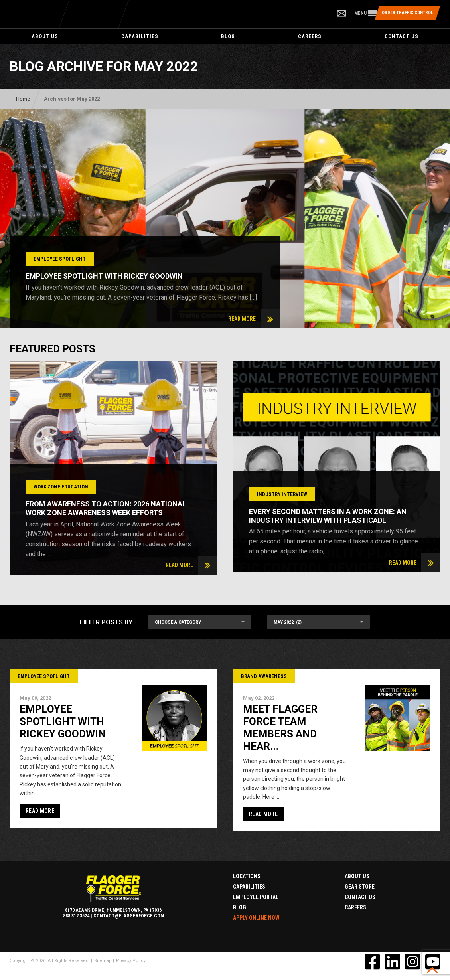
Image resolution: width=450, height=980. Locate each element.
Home (23, 99)
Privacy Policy (131, 961)
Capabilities (140, 36)
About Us (45, 36)
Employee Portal (256, 897)
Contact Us (402, 36)
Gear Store (360, 887)
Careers (310, 36)
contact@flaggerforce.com (129, 916)
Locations (247, 876)
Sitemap (103, 961)
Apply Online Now (256, 918)
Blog (228, 36)
